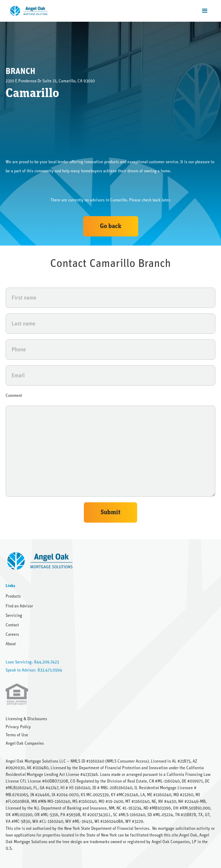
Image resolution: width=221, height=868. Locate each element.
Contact (12, 625)
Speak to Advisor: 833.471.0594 (34, 670)
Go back (111, 226)
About (11, 644)
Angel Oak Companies (25, 743)
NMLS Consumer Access (127, 761)
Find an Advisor (19, 606)
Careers (12, 634)
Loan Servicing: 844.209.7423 (32, 662)
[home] (27, 11)
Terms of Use (17, 735)
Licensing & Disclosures (26, 719)
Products (13, 596)
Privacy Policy (18, 727)
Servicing (14, 615)
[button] (205, 11)
